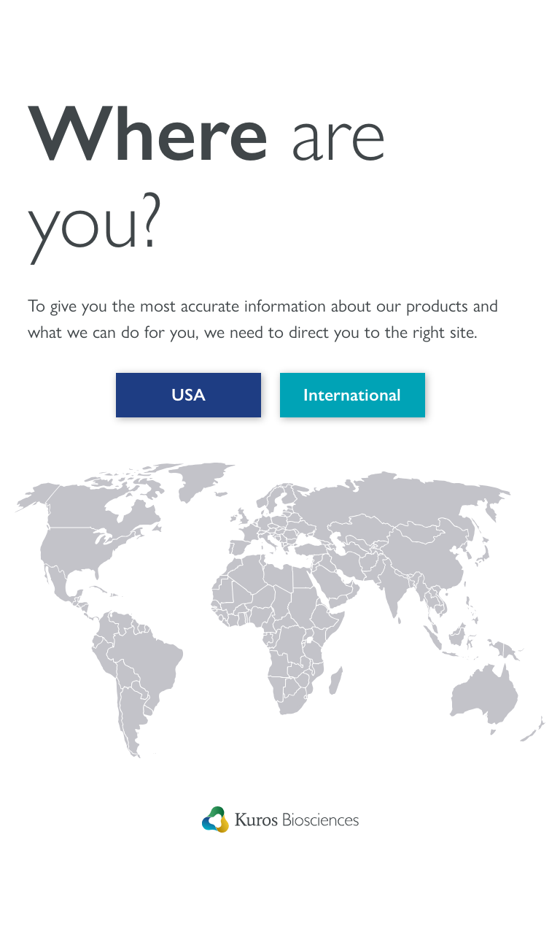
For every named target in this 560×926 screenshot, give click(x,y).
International (351, 395)
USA (187, 395)
